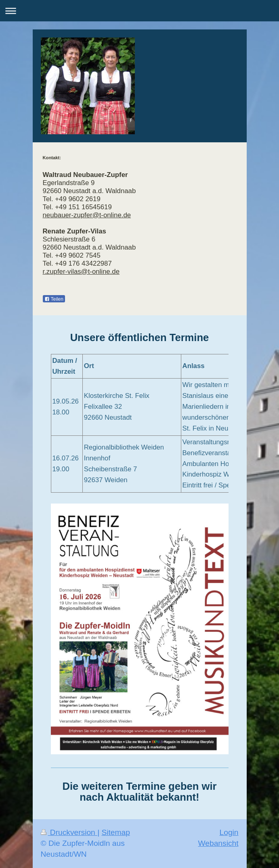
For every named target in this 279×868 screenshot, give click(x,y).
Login (229, 832)
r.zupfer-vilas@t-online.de (81, 272)
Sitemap (115, 832)
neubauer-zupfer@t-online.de (87, 215)
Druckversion (69, 832)
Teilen (54, 299)
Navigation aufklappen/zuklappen (139, 11)
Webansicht (218, 843)
